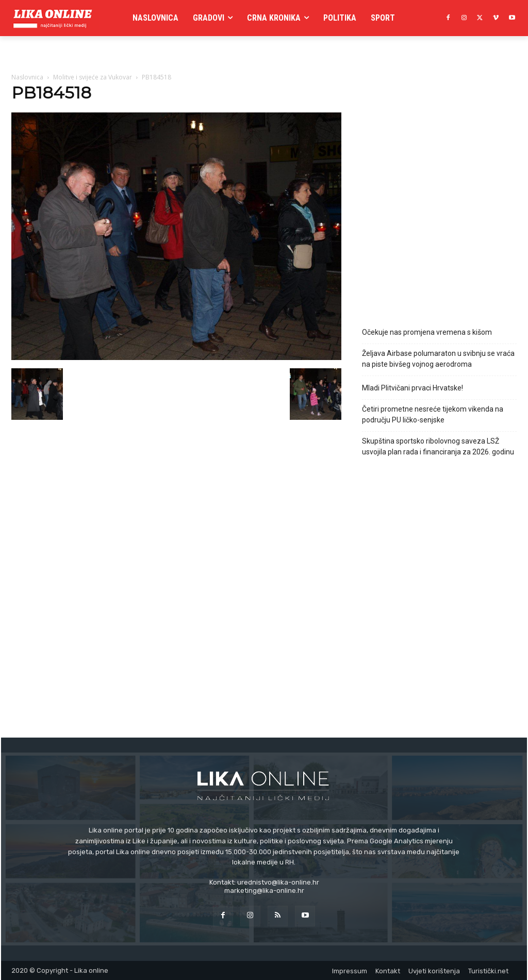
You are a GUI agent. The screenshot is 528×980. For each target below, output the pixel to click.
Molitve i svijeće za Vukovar (93, 77)
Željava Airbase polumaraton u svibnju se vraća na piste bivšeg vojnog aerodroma (438, 359)
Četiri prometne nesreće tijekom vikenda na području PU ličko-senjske (433, 414)
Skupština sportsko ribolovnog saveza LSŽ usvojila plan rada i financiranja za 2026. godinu (438, 446)
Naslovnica (27, 77)
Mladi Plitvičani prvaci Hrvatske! (412, 388)
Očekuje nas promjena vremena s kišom (427, 332)
